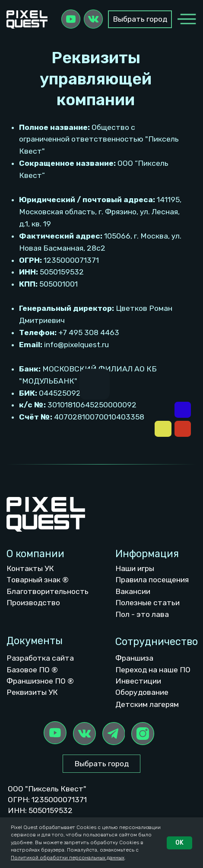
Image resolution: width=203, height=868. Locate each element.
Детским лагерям (147, 704)
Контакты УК (30, 568)
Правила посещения (152, 580)
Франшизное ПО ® (40, 681)
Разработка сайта (40, 658)
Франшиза (134, 658)
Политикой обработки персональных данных (68, 858)
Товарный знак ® (38, 580)
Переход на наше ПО (153, 670)
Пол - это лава (142, 614)
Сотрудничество (157, 642)
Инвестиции (138, 681)
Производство (33, 603)
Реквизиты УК (32, 692)
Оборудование (142, 692)
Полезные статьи (147, 603)
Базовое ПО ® (32, 670)
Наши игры (135, 568)
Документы (35, 641)
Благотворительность (48, 591)
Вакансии (133, 591)
